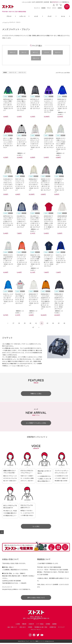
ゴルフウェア (9, 22)
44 (53, 323)
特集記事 (24, 625)
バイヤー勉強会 (40, 625)
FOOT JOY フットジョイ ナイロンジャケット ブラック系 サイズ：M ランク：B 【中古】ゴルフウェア (20, 185)
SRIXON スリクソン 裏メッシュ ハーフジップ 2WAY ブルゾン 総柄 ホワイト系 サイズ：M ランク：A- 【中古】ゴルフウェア (61, 145)
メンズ (15, 22)
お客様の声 (31, 625)
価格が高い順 (22, 72)
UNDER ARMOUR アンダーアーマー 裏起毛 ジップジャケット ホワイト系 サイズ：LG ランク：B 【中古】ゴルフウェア (62, 222)
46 (64, 323)
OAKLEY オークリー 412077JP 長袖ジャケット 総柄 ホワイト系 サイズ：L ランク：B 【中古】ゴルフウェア (35, 261)
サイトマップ (61, 628)
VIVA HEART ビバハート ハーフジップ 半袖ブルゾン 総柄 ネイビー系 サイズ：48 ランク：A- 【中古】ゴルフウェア (49, 261)
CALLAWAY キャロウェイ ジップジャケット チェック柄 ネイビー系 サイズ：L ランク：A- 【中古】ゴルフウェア (22, 222)
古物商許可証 (53, 628)
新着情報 (43, 8)
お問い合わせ (23, 628)
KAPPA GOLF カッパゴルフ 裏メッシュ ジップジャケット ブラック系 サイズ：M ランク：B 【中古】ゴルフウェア (22, 105)
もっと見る (36, 526)
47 (33, 327)
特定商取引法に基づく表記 (41, 628)
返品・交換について (12, 628)
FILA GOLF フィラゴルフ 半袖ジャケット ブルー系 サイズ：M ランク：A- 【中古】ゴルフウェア (20, 299)
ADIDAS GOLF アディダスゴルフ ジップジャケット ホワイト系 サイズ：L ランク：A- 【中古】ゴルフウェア (34, 300)
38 (19, 323)
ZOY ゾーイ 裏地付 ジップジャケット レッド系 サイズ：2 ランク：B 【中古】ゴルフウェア (8, 143)
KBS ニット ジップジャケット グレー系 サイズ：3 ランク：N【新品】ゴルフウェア (22, 142)
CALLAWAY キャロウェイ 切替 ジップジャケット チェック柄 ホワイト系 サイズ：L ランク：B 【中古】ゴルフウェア (35, 222)
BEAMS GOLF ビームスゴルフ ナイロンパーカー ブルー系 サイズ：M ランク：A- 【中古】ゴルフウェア (62, 105)
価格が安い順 (13, 72)
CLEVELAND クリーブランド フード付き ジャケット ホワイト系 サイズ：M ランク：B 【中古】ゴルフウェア (8, 185)
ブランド (49, 8)
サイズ (13, 52)
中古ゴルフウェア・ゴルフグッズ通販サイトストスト (33, 642)
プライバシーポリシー (36, 631)
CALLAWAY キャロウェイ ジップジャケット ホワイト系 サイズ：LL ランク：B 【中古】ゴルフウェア (35, 144)
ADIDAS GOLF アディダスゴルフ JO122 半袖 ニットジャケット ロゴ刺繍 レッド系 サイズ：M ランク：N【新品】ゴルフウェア (49, 222)
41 (36, 323)
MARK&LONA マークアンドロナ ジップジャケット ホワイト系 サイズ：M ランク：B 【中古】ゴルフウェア (34, 185)
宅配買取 (67, 7)
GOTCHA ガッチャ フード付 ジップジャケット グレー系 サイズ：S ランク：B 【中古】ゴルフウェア (35, 104)
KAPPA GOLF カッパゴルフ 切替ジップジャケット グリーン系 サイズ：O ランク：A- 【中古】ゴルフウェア (8, 105)
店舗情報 (60, 8)
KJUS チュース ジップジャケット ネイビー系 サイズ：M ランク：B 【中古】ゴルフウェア (61, 260)
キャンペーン (37, 8)
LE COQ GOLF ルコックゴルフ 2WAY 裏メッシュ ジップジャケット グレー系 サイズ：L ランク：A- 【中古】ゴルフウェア (59, 186)
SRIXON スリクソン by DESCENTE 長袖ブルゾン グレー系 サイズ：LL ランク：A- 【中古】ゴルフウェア (8, 261)
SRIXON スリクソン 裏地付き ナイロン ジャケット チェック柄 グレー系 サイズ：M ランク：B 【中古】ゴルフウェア (46, 185)
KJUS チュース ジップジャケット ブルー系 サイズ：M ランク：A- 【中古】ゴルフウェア (8, 299)
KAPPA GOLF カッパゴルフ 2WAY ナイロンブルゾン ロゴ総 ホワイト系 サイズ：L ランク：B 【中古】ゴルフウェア (8, 222)
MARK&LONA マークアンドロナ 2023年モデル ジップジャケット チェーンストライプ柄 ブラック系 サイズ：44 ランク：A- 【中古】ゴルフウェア (59, 301)
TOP (4, 22)
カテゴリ (54, 8)
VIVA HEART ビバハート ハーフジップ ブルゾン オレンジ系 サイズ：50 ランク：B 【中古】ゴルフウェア (22, 261)
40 (30, 323)
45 (59, 323)
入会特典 (18, 625)
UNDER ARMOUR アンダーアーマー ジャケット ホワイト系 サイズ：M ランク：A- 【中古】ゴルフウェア (49, 143)
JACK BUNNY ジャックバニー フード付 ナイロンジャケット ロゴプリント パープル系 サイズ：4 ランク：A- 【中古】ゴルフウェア (49, 106)
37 (13, 323)
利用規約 (30, 628)
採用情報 (48, 625)
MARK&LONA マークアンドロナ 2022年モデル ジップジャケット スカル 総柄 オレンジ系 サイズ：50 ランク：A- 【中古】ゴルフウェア (46, 301)
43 (47, 323)
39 (25, 323)
